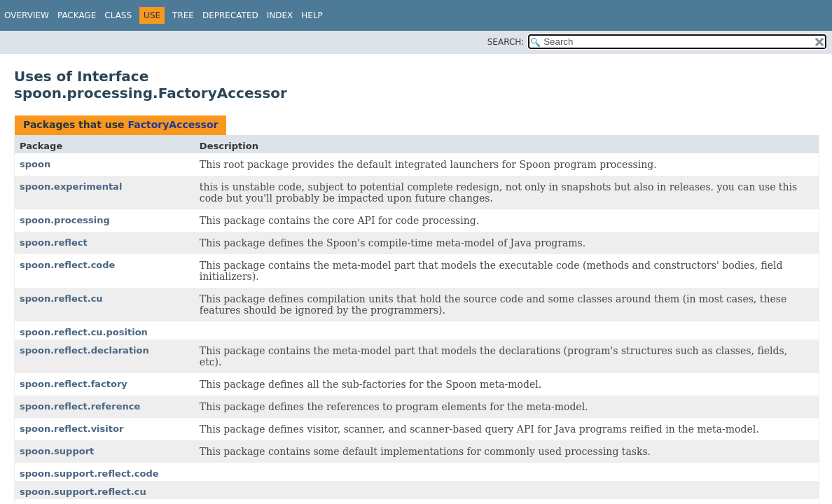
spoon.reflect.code (67, 265)
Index (280, 15)
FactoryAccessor (173, 125)
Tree (183, 15)
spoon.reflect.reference (80, 406)
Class (118, 15)
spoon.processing (65, 220)
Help (312, 15)
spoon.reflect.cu (61, 299)
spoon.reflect (54, 243)
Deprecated (230, 15)
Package (77, 15)
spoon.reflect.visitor (71, 429)
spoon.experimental (71, 187)
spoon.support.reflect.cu (83, 492)
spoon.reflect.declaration (84, 350)
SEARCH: (506, 42)
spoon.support (57, 451)
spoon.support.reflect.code (89, 474)
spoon (35, 164)
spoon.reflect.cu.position (84, 332)
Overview (27, 15)
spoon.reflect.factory (74, 384)
